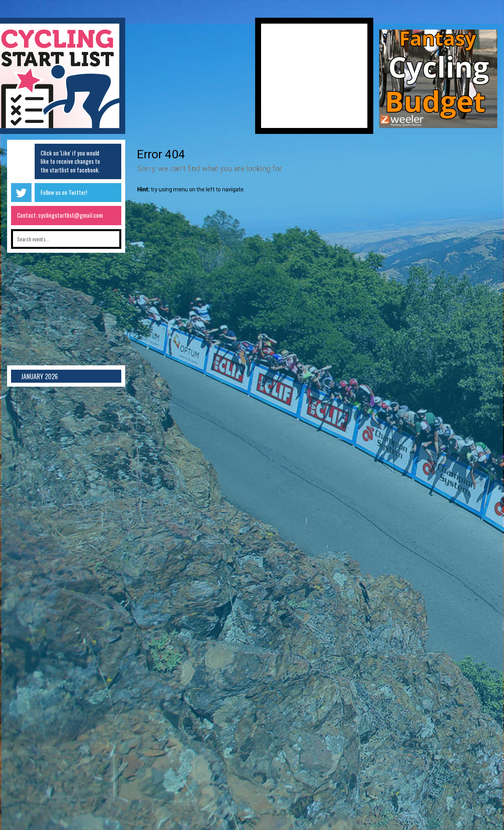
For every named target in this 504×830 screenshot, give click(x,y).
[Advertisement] (190, 79)
